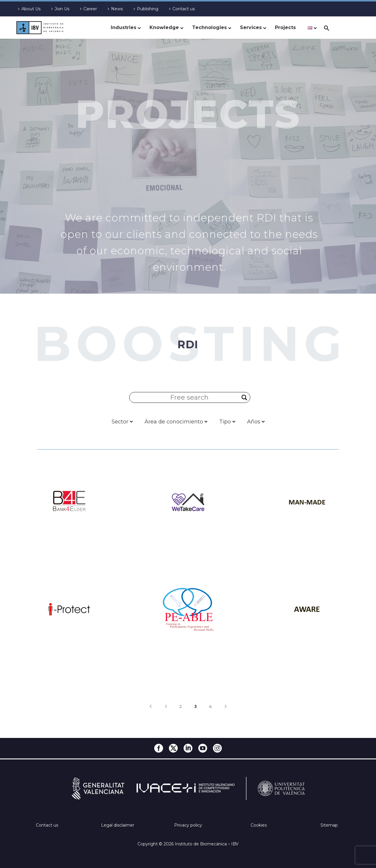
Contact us (184, 9)
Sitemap (329, 825)
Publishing (148, 9)
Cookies (259, 825)
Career (90, 9)
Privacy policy (188, 825)
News (117, 9)
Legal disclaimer (118, 825)
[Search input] (190, 397)
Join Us (62, 9)
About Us (31, 9)
